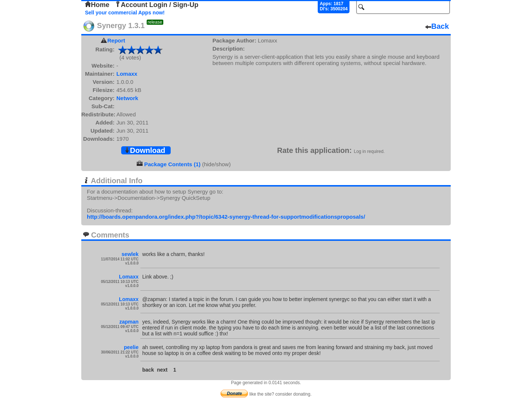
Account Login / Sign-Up (157, 5)
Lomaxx (127, 74)
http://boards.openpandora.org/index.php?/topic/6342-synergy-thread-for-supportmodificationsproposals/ (226, 217)
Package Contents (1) (172, 164)
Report (116, 40)
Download (145, 150)
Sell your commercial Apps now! (125, 13)
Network (127, 98)
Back (437, 26)
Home (97, 5)
